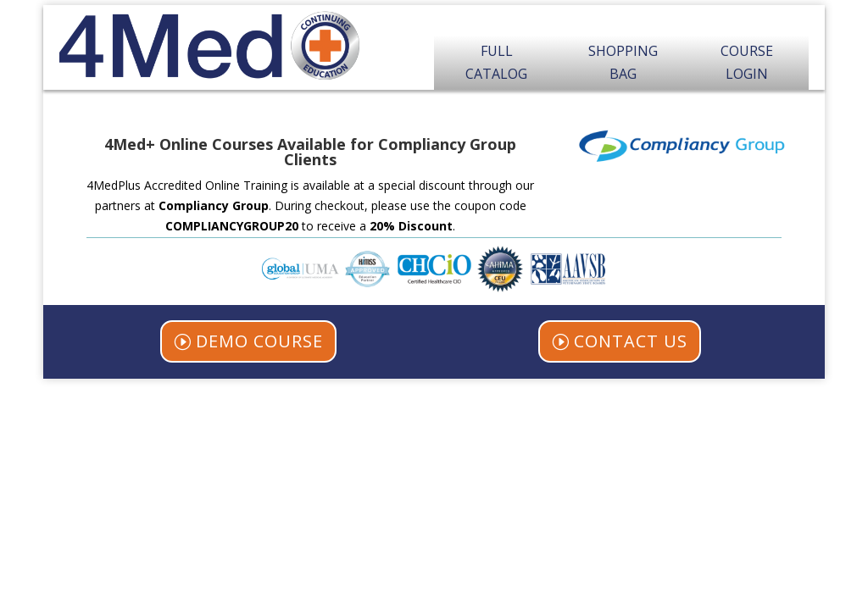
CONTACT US (631, 341)
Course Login (747, 62)
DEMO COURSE (259, 341)
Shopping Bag (623, 62)
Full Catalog (496, 62)
